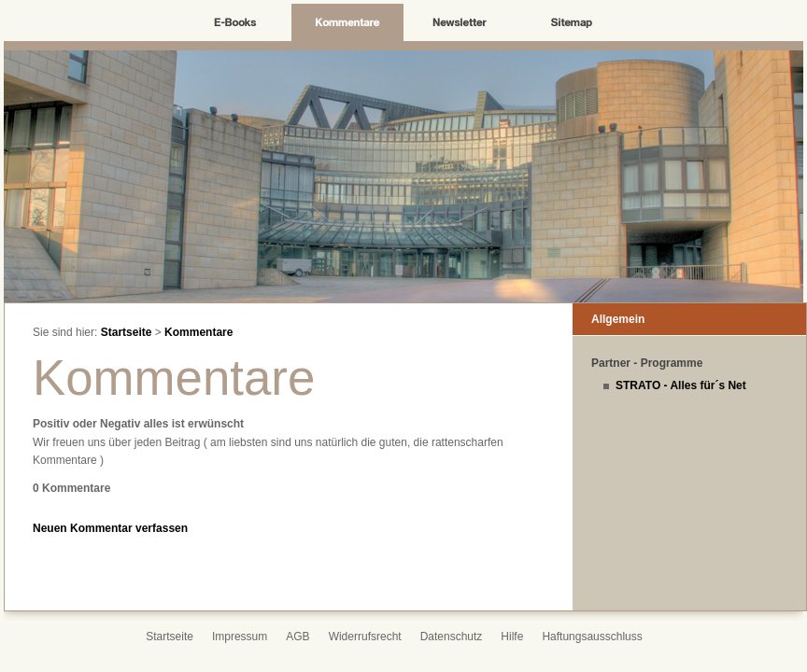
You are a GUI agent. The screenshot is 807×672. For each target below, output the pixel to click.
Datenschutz (452, 637)
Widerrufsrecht (365, 637)
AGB (297, 637)
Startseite (127, 332)
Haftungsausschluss (592, 637)
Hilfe (512, 637)
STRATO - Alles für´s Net (681, 385)
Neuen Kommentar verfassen (110, 528)
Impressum (240, 637)
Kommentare (198, 332)
